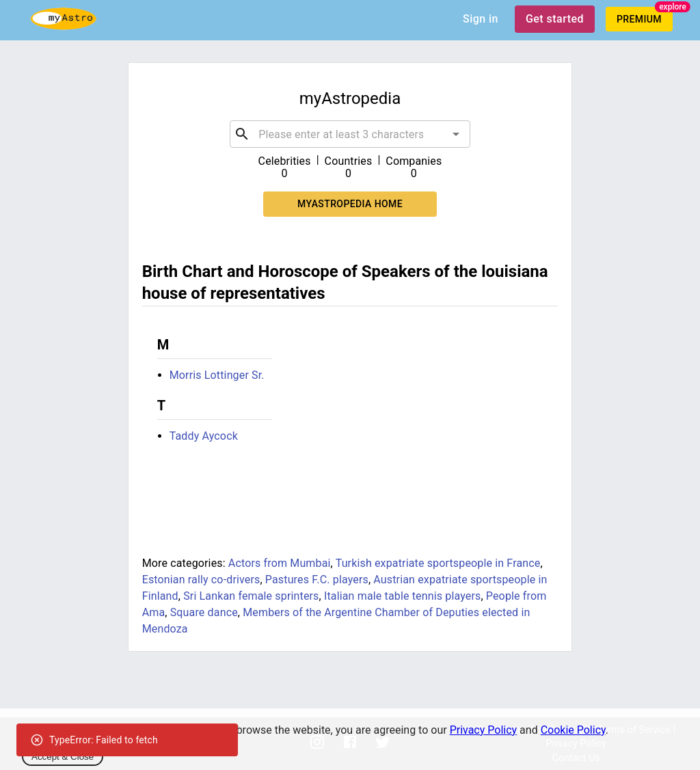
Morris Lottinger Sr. (217, 375)
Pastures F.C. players (317, 580)
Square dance (204, 612)
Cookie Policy (573, 730)
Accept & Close (63, 757)
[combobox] (350, 134)
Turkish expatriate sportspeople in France (438, 563)
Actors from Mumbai (280, 563)
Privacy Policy (484, 730)
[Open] (456, 134)
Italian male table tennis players (402, 596)
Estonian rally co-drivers (201, 580)
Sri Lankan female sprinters (251, 596)
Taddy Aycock (204, 436)
